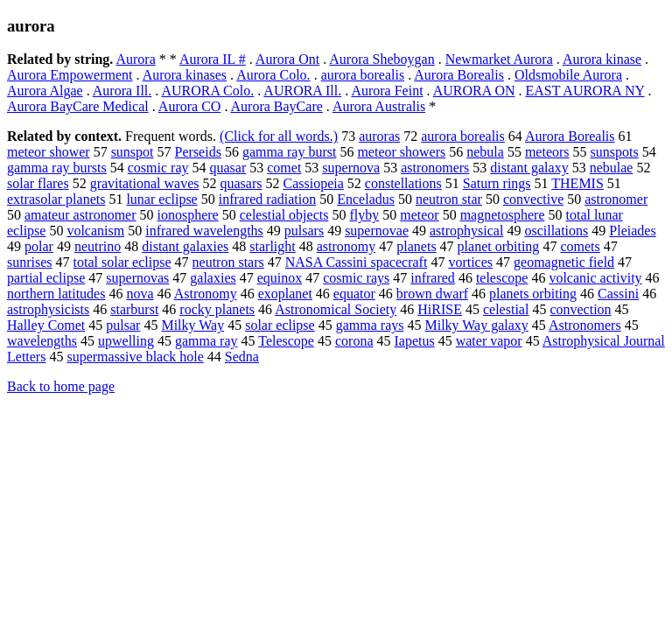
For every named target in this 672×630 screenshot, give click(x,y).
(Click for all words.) (279, 136)
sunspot (133, 152)
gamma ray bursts (57, 168)
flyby (364, 215)
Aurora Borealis (459, 75)
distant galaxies (185, 246)
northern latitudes (56, 294)
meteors (547, 152)
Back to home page (61, 386)
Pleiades (632, 231)
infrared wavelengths (204, 231)
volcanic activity (595, 278)
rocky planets (217, 309)
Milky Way (192, 325)
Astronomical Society (336, 309)
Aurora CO (190, 106)
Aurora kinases (185, 75)
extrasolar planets (56, 199)
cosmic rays (356, 278)
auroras (379, 136)
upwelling (126, 341)
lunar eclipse (161, 199)
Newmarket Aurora (499, 59)
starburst (134, 309)
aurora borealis (363, 75)
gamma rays (370, 325)
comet (284, 168)
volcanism (95, 231)
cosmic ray (158, 168)
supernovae (377, 231)
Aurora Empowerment (70, 75)
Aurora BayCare (277, 106)
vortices (470, 262)
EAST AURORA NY (585, 91)
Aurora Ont (287, 59)
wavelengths (42, 341)
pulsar (123, 325)
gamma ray (206, 341)
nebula (485, 152)
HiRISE (440, 309)
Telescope (286, 341)
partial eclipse (46, 278)
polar (39, 246)
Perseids (198, 152)
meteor (419, 215)
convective (533, 199)
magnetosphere (503, 215)
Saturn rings (497, 183)
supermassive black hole (135, 357)
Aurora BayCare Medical (78, 106)
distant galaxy (529, 168)
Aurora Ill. (122, 91)
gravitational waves (145, 183)
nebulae (612, 168)
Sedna (242, 357)
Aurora (135, 59)
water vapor (489, 341)
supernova (351, 168)
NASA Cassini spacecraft (357, 262)
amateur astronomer (80, 215)
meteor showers (401, 152)
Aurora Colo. (273, 75)
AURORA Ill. (302, 91)
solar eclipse (280, 325)
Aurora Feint (387, 91)
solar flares (38, 183)
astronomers (435, 168)
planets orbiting (533, 294)
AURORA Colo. (207, 91)
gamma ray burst (290, 152)
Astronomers (585, 325)
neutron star (449, 199)
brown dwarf (432, 294)
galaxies (213, 278)
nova (140, 294)
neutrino (98, 246)
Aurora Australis (379, 106)
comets (580, 246)
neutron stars (228, 262)
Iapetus (415, 341)
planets (416, 246)
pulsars (304, 231)
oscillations (556, 231)
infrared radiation (268, 199)
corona (354, 341)
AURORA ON (474, 91)
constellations (403, 183)
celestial (506, 309)
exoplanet (285, 294)
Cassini (618, 294)
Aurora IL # (213, 59)
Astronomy (206, 294)
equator (354, 294)
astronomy (346, 246)
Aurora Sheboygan (381, 59)
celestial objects (284, 215)
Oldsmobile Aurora (568, 75)
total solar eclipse (122, 262)
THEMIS (577, 183)
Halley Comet (46, 325)
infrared (433, 278)
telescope (502, 278)
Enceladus (366, 199)
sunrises (30, 262)
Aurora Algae (45, 91)
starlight (272, 246)
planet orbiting (499, 246)
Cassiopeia (313, 183)
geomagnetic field (564, 262)
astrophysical (466, 231)
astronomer (616, 199)
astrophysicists (48, 309)
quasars (241, 183)
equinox (280, 278)
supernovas (137, 278)
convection (580, 309)
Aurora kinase (602, 59)
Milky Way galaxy (476, 325)
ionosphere (188, 215)
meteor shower (49, 152)
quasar (228, 168)
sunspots (615, 152)
